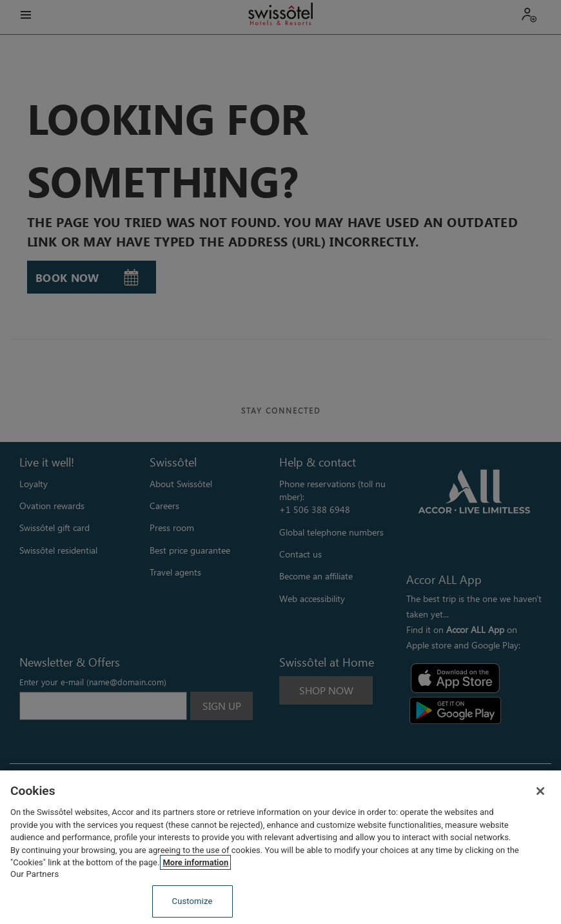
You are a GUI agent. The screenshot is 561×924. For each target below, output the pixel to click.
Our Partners (34, 874)
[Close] (540, 791)
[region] (280, 847)
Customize (192, 901)
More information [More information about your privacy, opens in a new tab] (195, 862)
